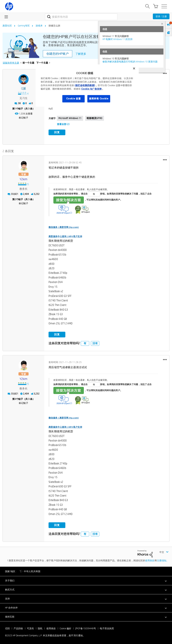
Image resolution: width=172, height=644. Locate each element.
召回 (7, 628)
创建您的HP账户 (58, 54)
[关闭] (134, 68)
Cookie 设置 (73, 99)
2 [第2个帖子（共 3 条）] (15, 199)
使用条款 (150, 560)
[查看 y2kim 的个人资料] (24, 179)
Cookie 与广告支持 (91, 89)
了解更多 (81, 54)
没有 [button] (95, 343)
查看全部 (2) (63, 124)
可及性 (30, 628)
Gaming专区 (24, 26)
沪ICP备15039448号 (85, 628)
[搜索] (81, 17)
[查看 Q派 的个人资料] (24, 89)
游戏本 (39, 26)
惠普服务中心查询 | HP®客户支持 (65, 236)
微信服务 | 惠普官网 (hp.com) (64, 227)
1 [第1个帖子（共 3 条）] (15, 109)
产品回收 (18, 628)
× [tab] (162, 24)
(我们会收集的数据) (85, 85)
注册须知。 (163, 560)
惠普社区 (7, 26)
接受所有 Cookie (99, 99)
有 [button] (85, 343)
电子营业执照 (107, 628)
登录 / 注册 (161, 16)
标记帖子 (24, 118)
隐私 (40, 628)
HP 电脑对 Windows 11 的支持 (117, 39)
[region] (87, 86)
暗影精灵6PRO (95, 118)
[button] (165, 73)
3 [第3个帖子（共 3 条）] (15, 399)
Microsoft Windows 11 (70, 118)
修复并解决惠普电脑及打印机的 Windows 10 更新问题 (130, 62)
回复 (57, 132)
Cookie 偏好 (65, 628)
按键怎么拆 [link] (54, 26)
